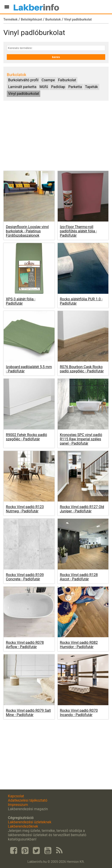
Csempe (48, 80)
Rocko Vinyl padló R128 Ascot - (79, 577)
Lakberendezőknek (23, 826)
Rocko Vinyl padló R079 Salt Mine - (28, 713)
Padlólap (58, 87)
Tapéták (92, 87)
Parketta (75, 87)
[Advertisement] (56, 136)
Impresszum (18, 805)
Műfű (44, 87)
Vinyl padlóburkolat (78, 19)
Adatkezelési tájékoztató (28, 800)
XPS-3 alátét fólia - (21, 301)
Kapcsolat (16, 796)
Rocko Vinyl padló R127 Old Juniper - (82, 509)
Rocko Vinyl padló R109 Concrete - (25, 577)
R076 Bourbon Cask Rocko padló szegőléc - (82, 369)
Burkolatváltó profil (23, 80)
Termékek (11, 19)
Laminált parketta (22, 87)
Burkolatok (53, 19)
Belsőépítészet (31, 19)
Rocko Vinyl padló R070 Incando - (79, 713)
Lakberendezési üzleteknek (30, 822)
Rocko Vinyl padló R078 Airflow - (25, 645)
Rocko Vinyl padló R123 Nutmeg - (25, 509)
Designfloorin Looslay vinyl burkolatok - (27, 231)
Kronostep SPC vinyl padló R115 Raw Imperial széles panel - (81, 439)
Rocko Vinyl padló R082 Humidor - (79, 645)
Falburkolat (67, 80)
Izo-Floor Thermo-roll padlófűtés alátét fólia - (79, 231)
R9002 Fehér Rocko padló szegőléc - (26, 437)
